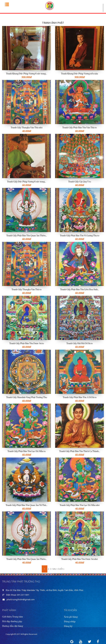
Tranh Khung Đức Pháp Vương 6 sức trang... (26, 74)
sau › (55, 569)
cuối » (61, 569)
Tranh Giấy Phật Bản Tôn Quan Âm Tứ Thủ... (26, 505)
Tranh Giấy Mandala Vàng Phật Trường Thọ (27, 397)
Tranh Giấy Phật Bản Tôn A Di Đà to (80, 397)
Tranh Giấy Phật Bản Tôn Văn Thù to (79, 128)
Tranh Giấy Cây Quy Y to (80, 182)
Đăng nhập (70, 622)
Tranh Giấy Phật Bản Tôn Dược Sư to (27, 344)
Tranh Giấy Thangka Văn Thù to (26, 290)
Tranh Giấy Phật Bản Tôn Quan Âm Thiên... (27, 236)
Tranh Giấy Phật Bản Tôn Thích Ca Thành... (80, 451)
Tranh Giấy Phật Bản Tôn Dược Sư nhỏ (79, 559)
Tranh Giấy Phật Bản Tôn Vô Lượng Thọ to (80, 236)
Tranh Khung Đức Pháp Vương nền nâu (79, 74)
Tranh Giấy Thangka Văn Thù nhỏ (27, 128)
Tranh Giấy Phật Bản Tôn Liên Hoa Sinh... (80, 290)
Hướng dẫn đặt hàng (13, 626)
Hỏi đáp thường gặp (12, 621)
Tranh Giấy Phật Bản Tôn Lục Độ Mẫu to (26, 451)
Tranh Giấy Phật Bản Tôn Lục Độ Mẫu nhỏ (80, 505)
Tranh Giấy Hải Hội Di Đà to (79, 344)
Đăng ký (68, 626)
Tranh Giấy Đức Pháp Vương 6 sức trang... (26, 182)
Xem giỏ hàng (71, 617)
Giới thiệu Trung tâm (12, 617)
